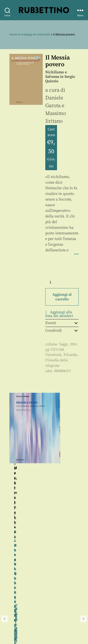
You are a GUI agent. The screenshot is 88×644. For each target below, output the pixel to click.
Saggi (63, 344)
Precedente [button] (4, 458)
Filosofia (70, 355)
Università (43, 34)
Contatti (12, 617)
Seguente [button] (84, 458)
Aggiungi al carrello (62, 297)
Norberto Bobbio (27, 468)
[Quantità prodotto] (55, 282)
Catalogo (27, 34)
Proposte (13, 622)
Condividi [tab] (62, 330)
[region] (44, 458)
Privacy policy (18, 628)
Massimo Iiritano (61, 468)
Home (13, 34)
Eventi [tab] (62, 323)
